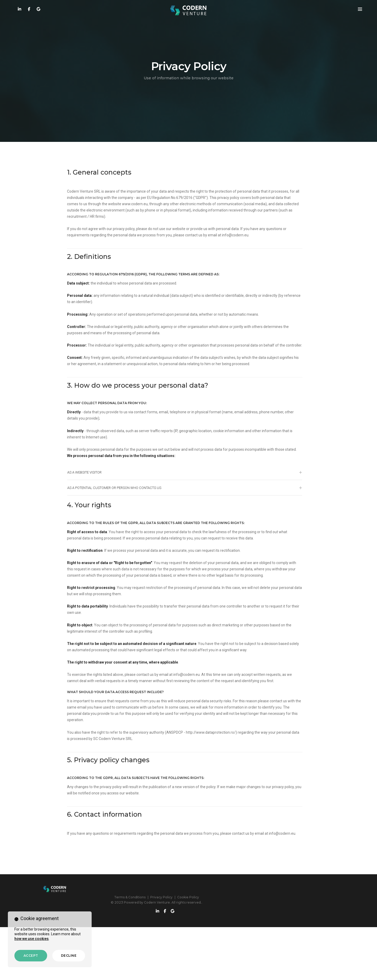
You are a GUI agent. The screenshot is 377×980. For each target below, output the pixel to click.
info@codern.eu (270, 248)
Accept (31, 956)
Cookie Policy (220, 959)
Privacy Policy (193, 959)
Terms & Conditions (162, 959)
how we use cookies (32, 938)
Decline (69, 956)
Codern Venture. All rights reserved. (205, 964)
